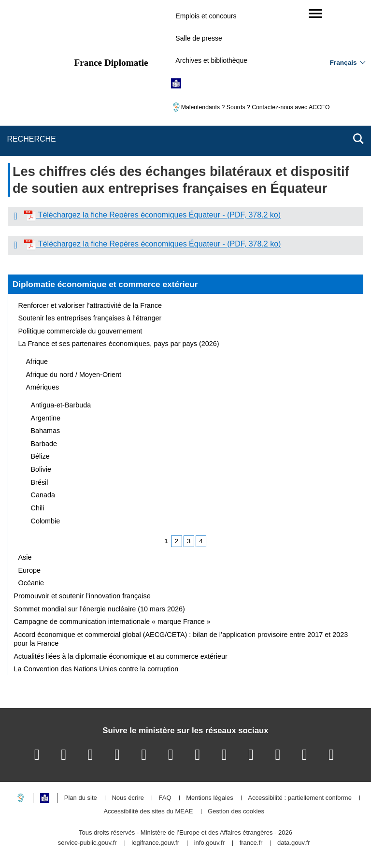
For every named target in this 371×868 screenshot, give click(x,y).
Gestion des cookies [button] (236, 812)
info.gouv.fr (209, 843)
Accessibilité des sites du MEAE (148, 812)
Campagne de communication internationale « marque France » (112, 622)
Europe (29, 570)
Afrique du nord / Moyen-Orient (74, 375)
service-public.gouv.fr (87, 843)
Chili (38, 508)
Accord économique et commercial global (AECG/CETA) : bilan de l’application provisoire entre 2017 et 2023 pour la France (181, 639)
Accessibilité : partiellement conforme (300, 798)
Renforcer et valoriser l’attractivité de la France (90, 305)
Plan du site (81, 798)
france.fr (251, 843)
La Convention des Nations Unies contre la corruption (96, 669)
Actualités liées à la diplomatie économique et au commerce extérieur (121, 656)
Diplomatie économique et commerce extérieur (105, 284)
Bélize (40, 456)
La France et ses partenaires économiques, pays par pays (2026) (119, 344)
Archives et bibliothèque (211, 60)
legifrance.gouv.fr (155, 843)
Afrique (37, 362)
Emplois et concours (206, 16)
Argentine (46, 418)
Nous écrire (128, 798)
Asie (25, 557)
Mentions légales (210, 798)
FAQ (165, 798)
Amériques (43, 387)
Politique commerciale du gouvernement (80, 331)
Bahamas (46, 431)
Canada (43, 495)
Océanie (31, 583)
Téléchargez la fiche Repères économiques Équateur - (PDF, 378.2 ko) (158, 215)
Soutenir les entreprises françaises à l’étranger (90, 318)
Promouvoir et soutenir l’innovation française (82, 596)
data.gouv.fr (294, 843)
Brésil (40, 482)
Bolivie (41, 469)
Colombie (46, 521)
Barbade (44, 444)
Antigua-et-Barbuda (61, 405)
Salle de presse (199, 38)
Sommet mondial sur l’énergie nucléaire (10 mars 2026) (100, 609)
